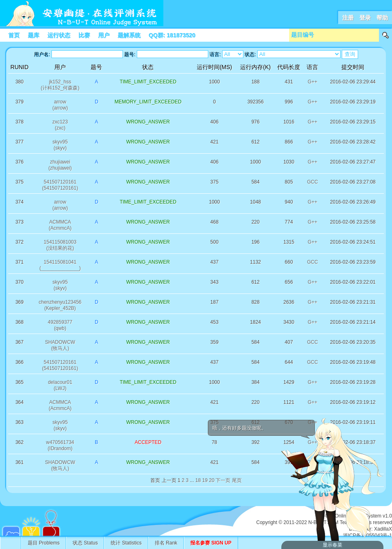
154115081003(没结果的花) (60, 245)
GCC (313, 182)
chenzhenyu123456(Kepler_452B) (60, 305)
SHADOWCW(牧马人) (60, 345)
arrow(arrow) (60, 105)
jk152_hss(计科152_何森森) (60, 85)
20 (212, 480)
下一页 (223, 480)
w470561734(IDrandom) (60, 445)
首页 (14, 35)
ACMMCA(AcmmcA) (60, 225)
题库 (33, 35)
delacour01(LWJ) (60, 385)
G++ (313, 82)
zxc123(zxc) (60, 125)
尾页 (237, 480)
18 (198, 480)
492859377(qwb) (60, 325)
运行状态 (59, 35)
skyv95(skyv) (60, 145)
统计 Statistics (126, 543)
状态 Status (85, 543)
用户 (104, 35)
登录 (365, 18)
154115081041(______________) (60, 265)
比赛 (84, 35)
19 (205, 480)
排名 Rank (166, 543)
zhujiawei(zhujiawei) (60, 165)
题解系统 (129, 35)
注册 (348, 18)
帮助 (382, 18)
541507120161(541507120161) (60, 185)
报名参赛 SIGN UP (211, 543)
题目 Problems (44, 543)
